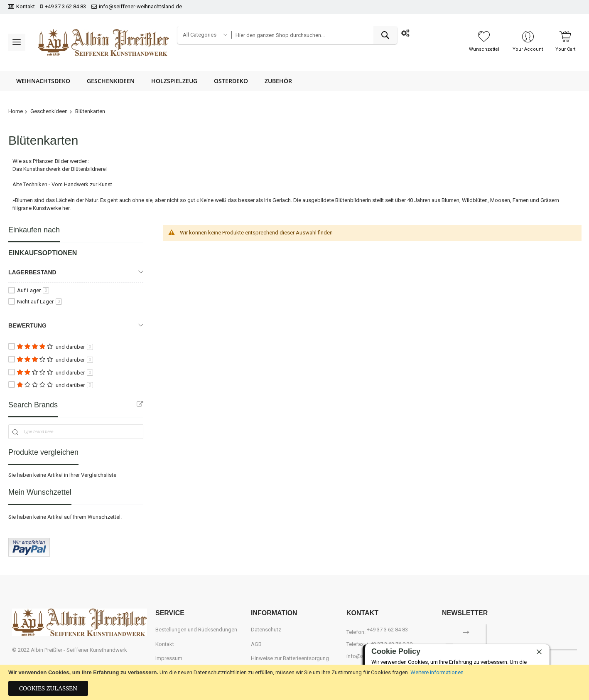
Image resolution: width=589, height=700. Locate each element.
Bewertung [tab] (27, 325)
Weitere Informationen (437, 672)
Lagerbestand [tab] (32, 272)
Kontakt (26, 6)
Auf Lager (33, 290)
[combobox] (314, 35)
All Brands (140, 404)
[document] (294, 682)
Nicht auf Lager (39, 302)
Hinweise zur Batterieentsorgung (290, 658)
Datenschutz (266, 630)
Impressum (169, 658)
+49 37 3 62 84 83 (65, 6)
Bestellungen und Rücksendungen (196, 630)
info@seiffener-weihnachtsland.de (140, 6)
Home (16, 111)
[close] (539, 652)
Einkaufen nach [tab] (34, 230)
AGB (256, 644)
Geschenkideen (49, 111)
